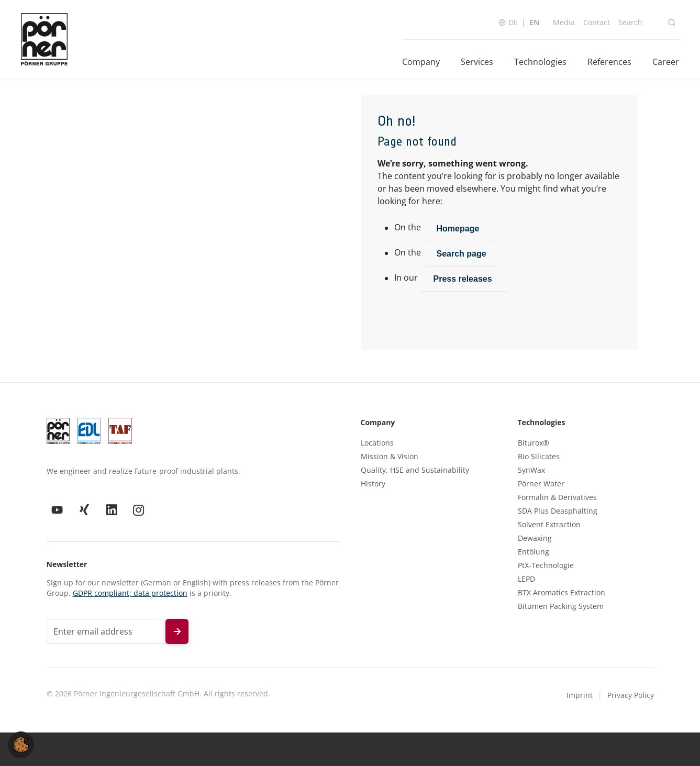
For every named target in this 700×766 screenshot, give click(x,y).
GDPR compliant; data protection (130, 593)
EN (534, 22)
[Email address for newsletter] (106, 631)
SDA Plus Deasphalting (558, 511)
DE (513, 22)
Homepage (459, 229)
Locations (377, 443)
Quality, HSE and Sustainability (415, 470)
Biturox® (534, 443)
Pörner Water (541, 484)
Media (564, 22)
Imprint (580, 695)
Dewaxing (535, 538)
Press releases (464, 279)
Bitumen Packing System (561, 606)
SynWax (531, 470)
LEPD (526, 579)
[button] (21, 744)
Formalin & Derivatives (557, 497)
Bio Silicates (539, 457)
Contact (597, 22)
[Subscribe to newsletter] (177, 631)
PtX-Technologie (546, 565)
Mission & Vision (390, 457)
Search (630, 22)
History (373, 484)
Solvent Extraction (549, 525)
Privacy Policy (631, 695)
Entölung (534, 552)
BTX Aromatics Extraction (562, 593)
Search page (462, 254)
